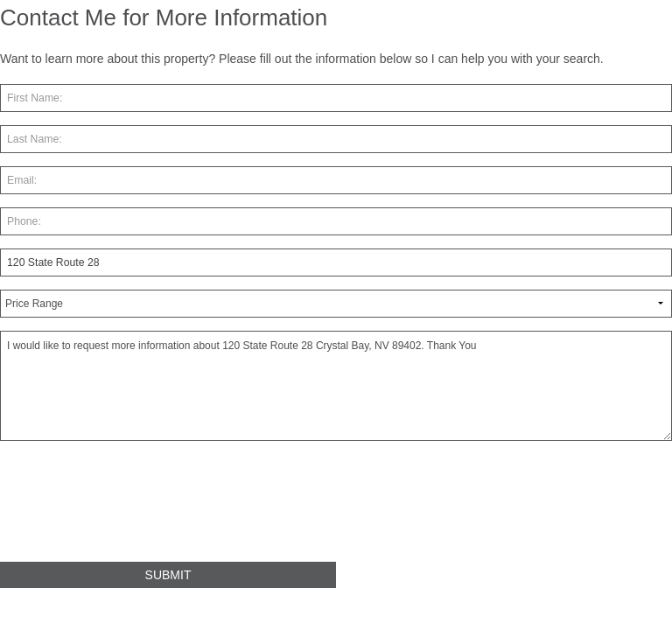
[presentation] (133, 508)
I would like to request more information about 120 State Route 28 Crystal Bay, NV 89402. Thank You (336, 386)
